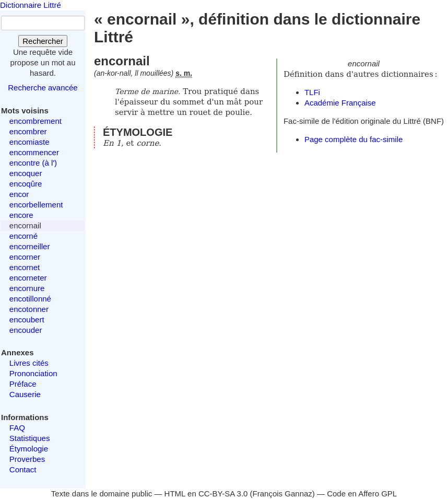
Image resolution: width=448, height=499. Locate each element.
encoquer (26, 173)
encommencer (34, 152)
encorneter (28, 278)
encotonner (29, 309)
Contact (23, 469)
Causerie (25, 394)
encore (21, 215)
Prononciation (33, 373)
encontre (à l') (33, 163)
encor (19, 194)
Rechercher (43, 41)
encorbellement (36, 205)
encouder (26, 330)
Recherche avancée (43, 88)
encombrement (36, 121)
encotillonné (30, 299)
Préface (23, 384)
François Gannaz (282, 494)
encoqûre (26, 184)
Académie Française (340, 103)
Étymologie (29, 449)
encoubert (27, 320)
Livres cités (29, 363)
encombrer (28, 131)
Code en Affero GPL (362, 494)
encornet (25, 267)
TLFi (312, 92)
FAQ (17, 428)
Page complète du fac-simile (353, 139)
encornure (27, 288)
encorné (23, 236)
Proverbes (27, 459)
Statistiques (30, 438)
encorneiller (30, 246)
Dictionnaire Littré (31, 5)
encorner (25, 257)
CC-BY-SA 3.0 (223, 494)
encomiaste (30, 142)
